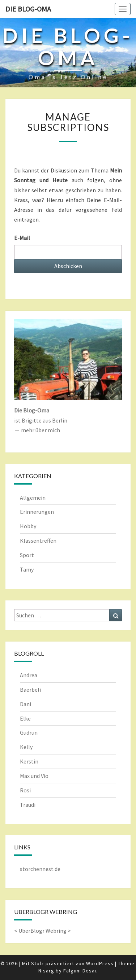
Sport (27, 555)
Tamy (27, 569)
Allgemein (33, 498)
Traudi (28, 805)
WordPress (100, 963)
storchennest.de (40, 869)
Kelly (26, 747)
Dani (25, 704)
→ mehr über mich (37, 430)
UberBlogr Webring (42, 931)
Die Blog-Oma (28, 9)
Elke (25, 718)
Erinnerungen (37, 512)
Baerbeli (30, 690)
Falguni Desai (80, 971)
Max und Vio (34, 776)
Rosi (25, 790)
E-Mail (22, 238)
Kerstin (29, 761)
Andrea (29, 675)
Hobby (28, 526)
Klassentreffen (38, 541)
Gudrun (29, 732)
